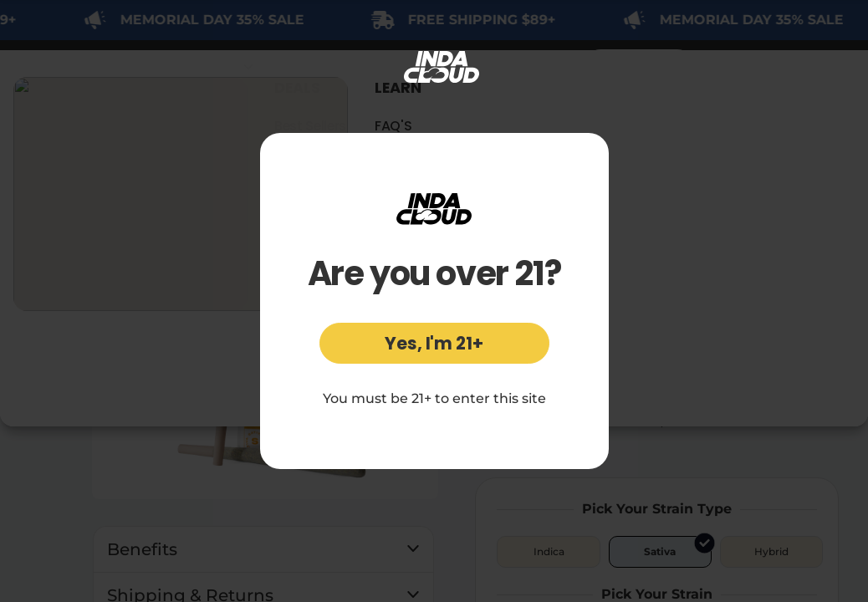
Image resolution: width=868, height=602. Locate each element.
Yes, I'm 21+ (434, 343)
